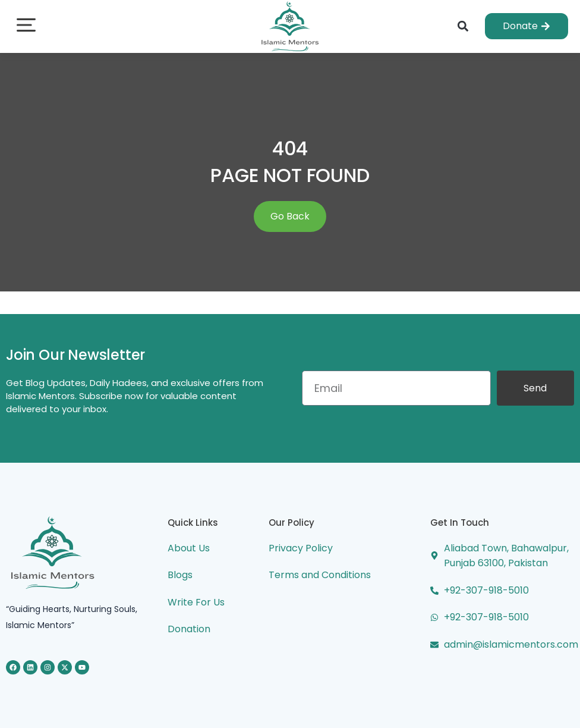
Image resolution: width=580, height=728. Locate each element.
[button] (26, 26)
